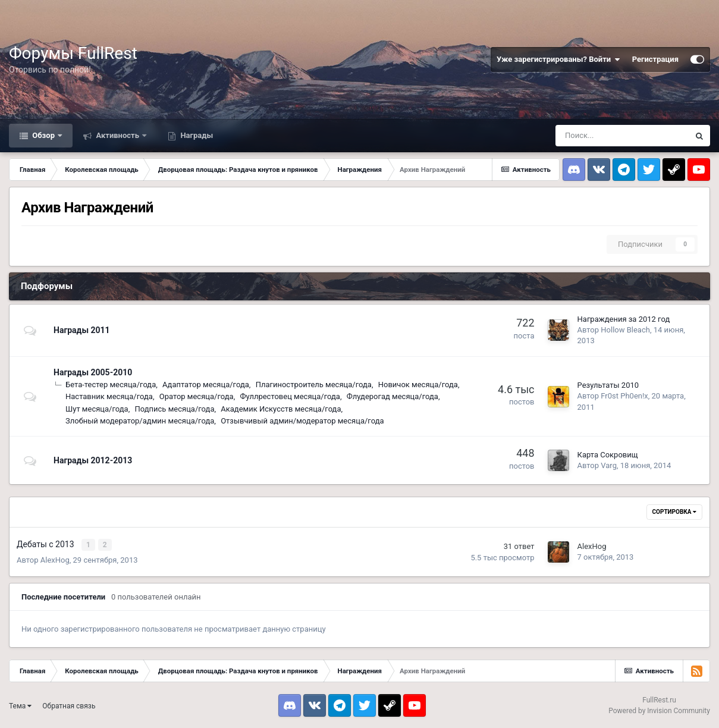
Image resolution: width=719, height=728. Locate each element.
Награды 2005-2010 (93, 372)
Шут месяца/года (97, 409)
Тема (20, 705)
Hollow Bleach (625, 330)
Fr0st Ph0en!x (624, 396)
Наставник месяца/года (109, 396)
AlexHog (55, 559)
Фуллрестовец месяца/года (290, 396)
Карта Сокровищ (608, 455)
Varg (609, 465)
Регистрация (655, 59)
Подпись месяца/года (174, 409)
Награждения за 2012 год (624, 319)
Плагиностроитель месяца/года (314, 385)
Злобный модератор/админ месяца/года (140, 421)
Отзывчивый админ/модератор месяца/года (302, 421)
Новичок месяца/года (418, 385)
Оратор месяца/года (197, 396)
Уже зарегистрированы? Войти (558, 59)
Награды (196, 135)
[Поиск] (622, 136)
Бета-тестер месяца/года (111, 385)
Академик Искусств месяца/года (281, 409)
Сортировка (674, 512)
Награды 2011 (82, 330)
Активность (117, 135)
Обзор (43, 135)
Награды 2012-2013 (93, 460)
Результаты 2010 (608, 385)
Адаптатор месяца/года (206, 385)
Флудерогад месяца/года (393, 396)
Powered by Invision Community (659, 710)
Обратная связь (69, 705)
